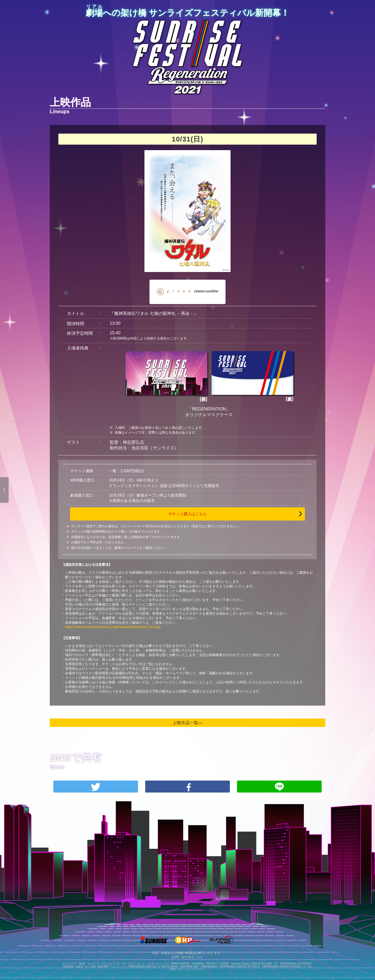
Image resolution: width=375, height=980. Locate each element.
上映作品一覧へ (187, 723)
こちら (198, 957)
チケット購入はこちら (187, 514)
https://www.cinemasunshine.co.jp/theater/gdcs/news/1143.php (113, 627)
